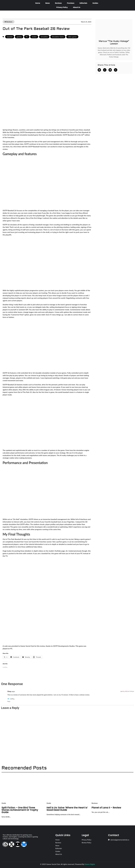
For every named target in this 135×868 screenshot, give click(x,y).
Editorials (83, 3)
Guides (95, 3)
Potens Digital (90, 864)
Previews (71, 3)
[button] (99, 70)
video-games (72, 37)
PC (27, 37)
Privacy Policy (62, 7)
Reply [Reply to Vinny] (9, 701)
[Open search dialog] (131, 5)
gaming (19, 37)
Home (38, 3)
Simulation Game (58, 37)
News (48, 3)
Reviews (58, 3)
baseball (10, 37)
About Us (77, 7)
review (34, 37)
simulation (44, 37)
